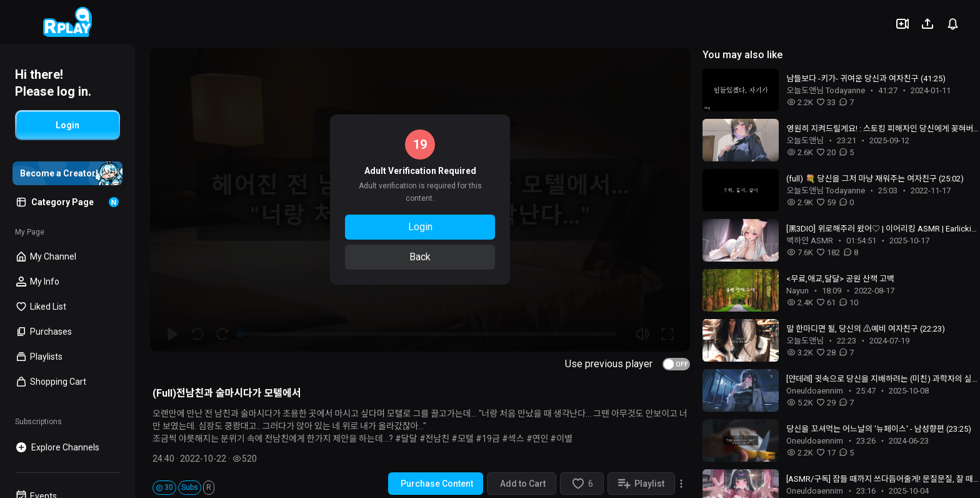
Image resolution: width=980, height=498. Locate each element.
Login (420, 227)
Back (420, 257)
